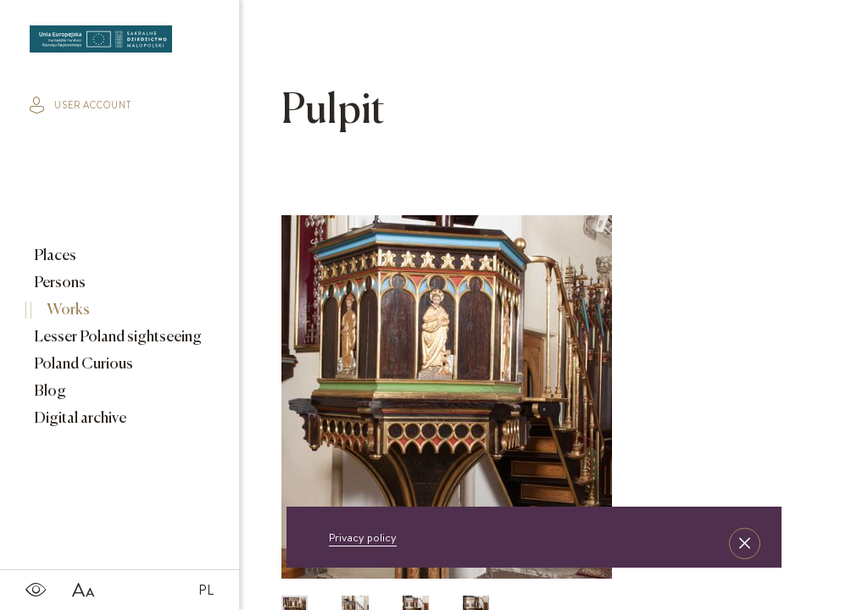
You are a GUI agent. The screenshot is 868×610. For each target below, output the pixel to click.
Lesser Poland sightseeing (117, 337)
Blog (49, 391)
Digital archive (79, 419)
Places (54, 256)
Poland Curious (82, 364)
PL (206, 590)
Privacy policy (363, 537)
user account (81, 105)
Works (67, 310)
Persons (58, 283)
